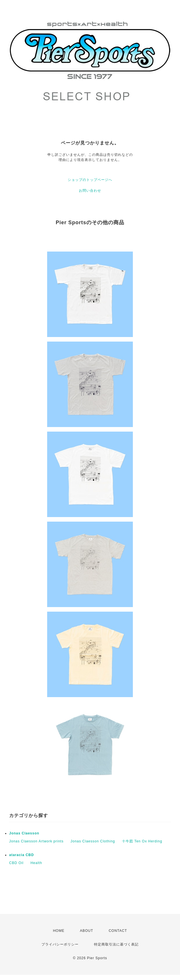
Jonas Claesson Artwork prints (36, 841)
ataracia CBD (22, 855)
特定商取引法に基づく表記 (116, 944)
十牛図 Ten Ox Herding (142, 841)
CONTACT (118, 931)
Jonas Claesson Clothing (93, 841)
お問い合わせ (90, 191)
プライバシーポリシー (60, 944)
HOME (59, 931)
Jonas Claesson (24, 833)
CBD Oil (16, 863)
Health (36, 863)
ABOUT (87, 931)
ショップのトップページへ (90, 180)
